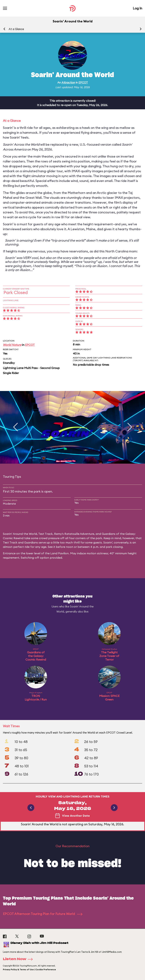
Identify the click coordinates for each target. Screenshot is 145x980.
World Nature (12, 345)
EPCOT (83, 82)
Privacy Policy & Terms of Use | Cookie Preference (29, 970)
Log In (137, 8)
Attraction (68, 82)
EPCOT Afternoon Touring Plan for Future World (43, 914)
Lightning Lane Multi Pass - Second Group (31, 368)
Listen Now (19, 959)
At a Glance (16, 29)
